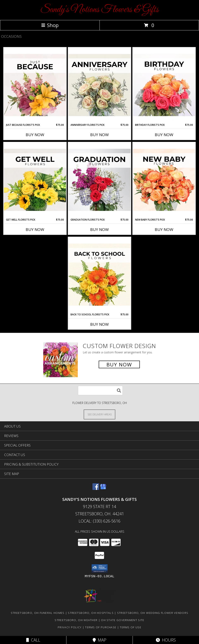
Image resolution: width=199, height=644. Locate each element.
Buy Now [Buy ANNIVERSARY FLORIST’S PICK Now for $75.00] (99, 135)
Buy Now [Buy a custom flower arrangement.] (119, 364)
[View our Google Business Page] (103, 489)
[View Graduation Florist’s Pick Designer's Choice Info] (99, 180)
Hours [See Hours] (166, 640)
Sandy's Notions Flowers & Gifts (99, 10)
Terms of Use (131, 627)
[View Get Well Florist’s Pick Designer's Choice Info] (35, 180)
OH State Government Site (123, 620)
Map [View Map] (99, 640)
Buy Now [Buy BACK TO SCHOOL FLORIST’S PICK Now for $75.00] (99, 324)
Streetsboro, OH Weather (76, 620)
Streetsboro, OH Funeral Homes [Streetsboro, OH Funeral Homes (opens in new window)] (38, 613)
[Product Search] (100, 390)
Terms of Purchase (101, 627)
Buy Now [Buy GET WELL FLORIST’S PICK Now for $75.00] (35, 229)
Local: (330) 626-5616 (99, 521)
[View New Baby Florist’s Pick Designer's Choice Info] (164, 180)
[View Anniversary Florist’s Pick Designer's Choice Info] (99, 85)
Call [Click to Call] (33, 640)
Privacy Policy (70, 627)
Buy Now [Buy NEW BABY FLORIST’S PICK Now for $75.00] (164, 229)
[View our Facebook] (96, 489)
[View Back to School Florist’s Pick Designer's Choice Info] (99, 275)
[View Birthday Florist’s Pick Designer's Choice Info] (164, 85)
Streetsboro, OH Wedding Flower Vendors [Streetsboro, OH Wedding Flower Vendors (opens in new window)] (153, 613)
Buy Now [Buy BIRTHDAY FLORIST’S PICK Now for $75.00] (164, 135)
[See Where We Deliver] (99, 414)
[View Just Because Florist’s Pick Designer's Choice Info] (35, 85)
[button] (100, 568)
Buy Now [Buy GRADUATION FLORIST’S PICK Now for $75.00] (99, 229)
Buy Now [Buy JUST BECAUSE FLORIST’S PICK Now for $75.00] (35, 135)
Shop (50, 25)
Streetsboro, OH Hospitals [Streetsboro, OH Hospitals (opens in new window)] (91, 613)
